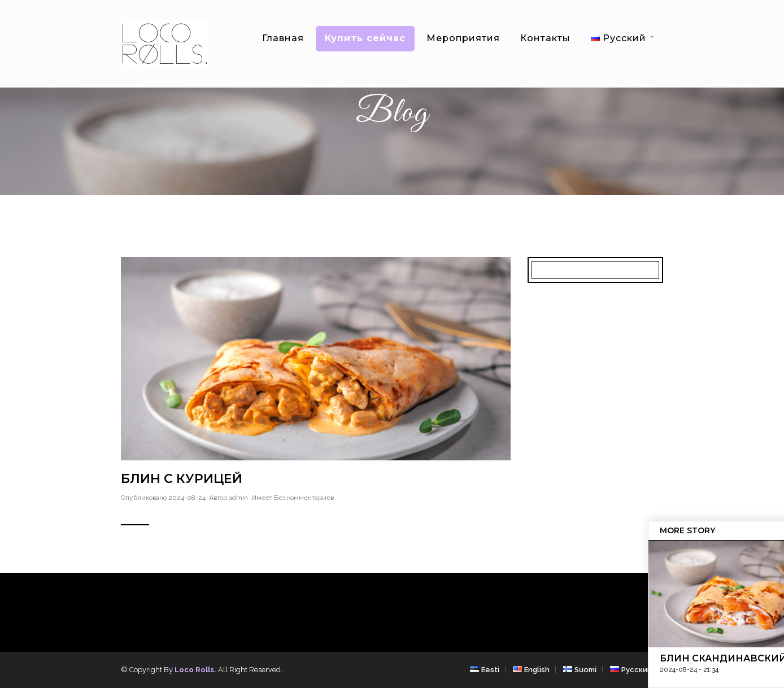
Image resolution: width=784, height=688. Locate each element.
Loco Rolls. (195, 670)
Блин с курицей (182, 479)
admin (238, 498)
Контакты (545, 38)
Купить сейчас (365, 38)
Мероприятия (463, 38)
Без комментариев (304, 498)
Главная (283, 38)
